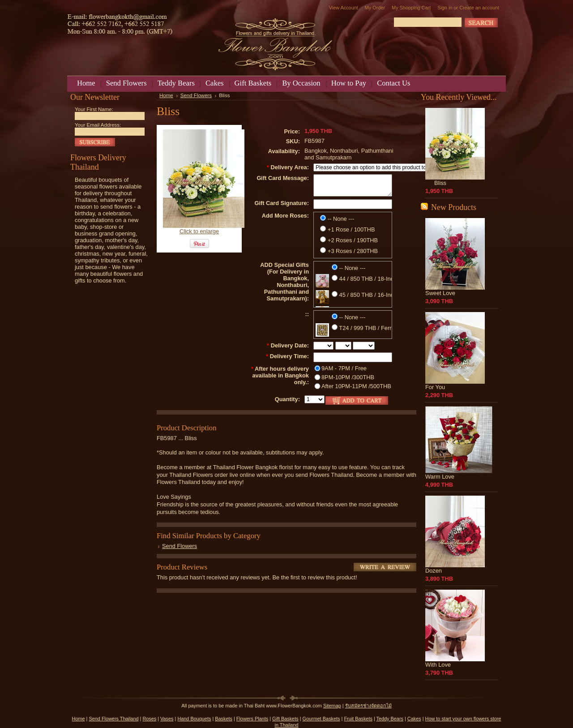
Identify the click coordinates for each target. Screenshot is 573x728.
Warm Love (440, 477)
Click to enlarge (199, 231)
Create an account (479, 8)
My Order (375, 8)
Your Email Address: (98, 125)
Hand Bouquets (194, 719)
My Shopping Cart (411, 8)
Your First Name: (94, 109)
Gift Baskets (285, 719)
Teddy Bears (390, 719)
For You (435, 387)
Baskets (224, 719)
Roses (149, 719)
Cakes (414, 719)
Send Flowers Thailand (113, 719)
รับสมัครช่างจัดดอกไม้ (368, 706)
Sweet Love (440, 293)
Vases (167, 719)
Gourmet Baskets (321, 719)
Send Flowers (196, 95)
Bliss (440, 183)
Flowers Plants (252, 719)
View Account (344, 8)
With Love (438, 665)
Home (166, 95)
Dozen (434, 571)
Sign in (445, 8)
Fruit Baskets (358, 719)
